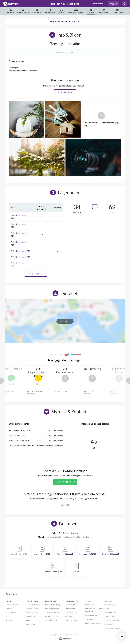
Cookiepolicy (109, 624)
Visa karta (65, 321)
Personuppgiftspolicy (113, 620)
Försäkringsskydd (52, 609)
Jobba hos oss (110, 613)
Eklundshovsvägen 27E (21, 251)
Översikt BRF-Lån (72, 605)
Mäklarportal (89, 619)
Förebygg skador (52, 616)
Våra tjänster (97, 4)
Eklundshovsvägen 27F (21, 257)
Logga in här (65, 92)
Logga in (114, 4)
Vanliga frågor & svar (93, 623)
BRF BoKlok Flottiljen (65, 4)
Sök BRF (11, 594)
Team (107, 609)
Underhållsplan (31, 616)
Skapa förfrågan (51, 620)
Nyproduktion (70, 616)
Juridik (28, 620)
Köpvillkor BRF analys (112, 628)
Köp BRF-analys (91, 605)
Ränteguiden (70, 609)
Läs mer (65, 505)
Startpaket (10, 620)
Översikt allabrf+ (12, 605)
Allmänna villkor (110, 616)
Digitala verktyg (32, 613)
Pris (7, 616)
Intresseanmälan (71, 620)
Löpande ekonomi (32, 609)
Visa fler (36, 274)
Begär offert (30, 624)
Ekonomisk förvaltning (34, 605)
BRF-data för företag (93, 615)
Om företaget (110, 605)
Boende (66, 533)
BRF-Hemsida (11, 613)
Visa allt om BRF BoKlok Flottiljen (65, 21)
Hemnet (9, 609)
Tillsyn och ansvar (52, 613)
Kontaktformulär (65, 482)
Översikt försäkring (53, 605)
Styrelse (75, 533)
